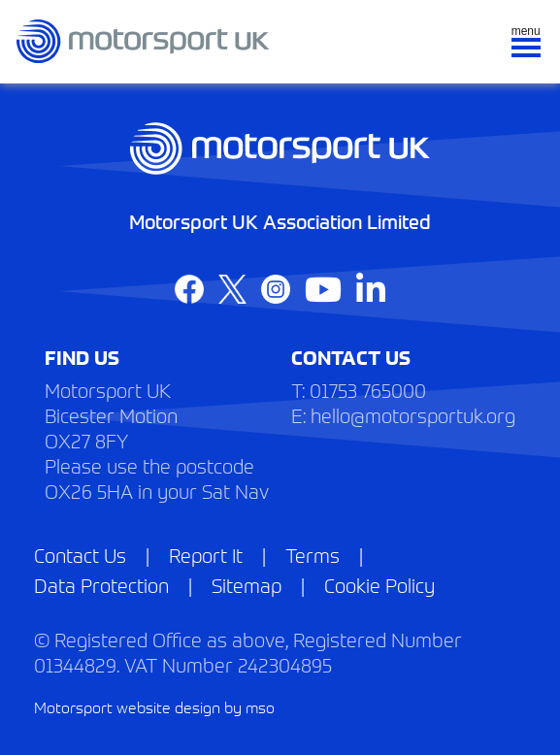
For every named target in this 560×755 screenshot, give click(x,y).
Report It (206, 555)
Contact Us (80, 555)
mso (260, 706)
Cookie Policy (379, 585)
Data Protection (101, 585)
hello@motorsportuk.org (413, 415)
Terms (313, 555)
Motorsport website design (127, 706)
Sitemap (247, 585)
